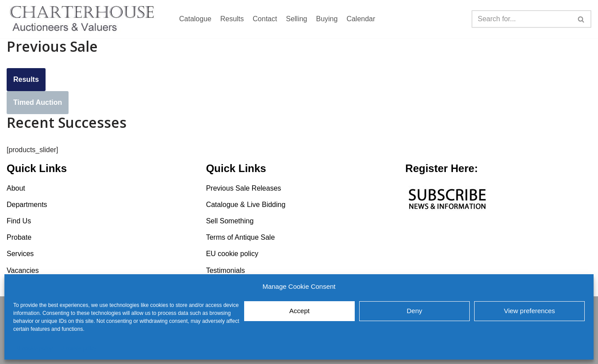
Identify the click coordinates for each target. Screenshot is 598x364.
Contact (265, 19)
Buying (327, 19)
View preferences (529, 311)
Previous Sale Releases (244, 188)
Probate (19, 238)
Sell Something (230, 221)
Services (20, 254)
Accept (299, 311)
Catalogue (195, 19)
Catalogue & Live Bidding (246, 205)
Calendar (361, 19)
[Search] (521, 19)
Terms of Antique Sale (241, 238)
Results (232, 19)
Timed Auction (38, 102)
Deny (414, 311)
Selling (296, 19)
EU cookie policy (33, 349)
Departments (27, 205)
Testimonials (226, 270)
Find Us (19, 221)
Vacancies (23, 270)
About (16, 188)
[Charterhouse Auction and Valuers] (84, 19)
